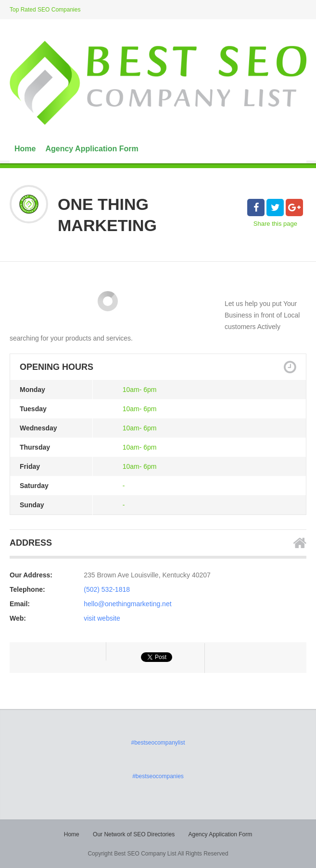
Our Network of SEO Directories (134, 834)
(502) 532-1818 (107, 589)
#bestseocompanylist (158, 743)
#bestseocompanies (158, 776)
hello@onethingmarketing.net (127, 604)
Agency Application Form (92, 149)
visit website (102, 618)
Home (25, 149)
